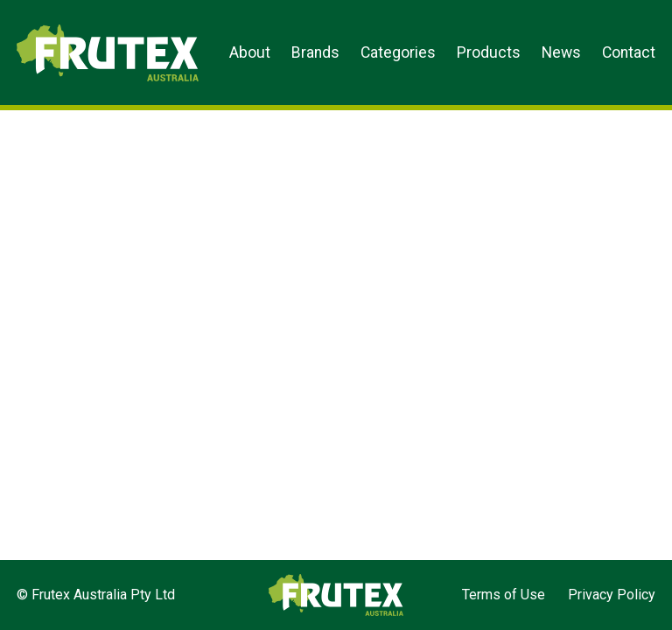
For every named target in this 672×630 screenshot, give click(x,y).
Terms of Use (504, 595)
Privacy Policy (612, 595)
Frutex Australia (77, 28)
